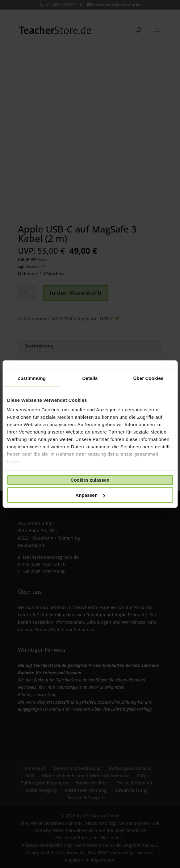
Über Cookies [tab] (149, 378)
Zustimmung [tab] (32, 378)
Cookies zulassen (90, 480)
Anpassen (90, 495)
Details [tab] (90, 378)
